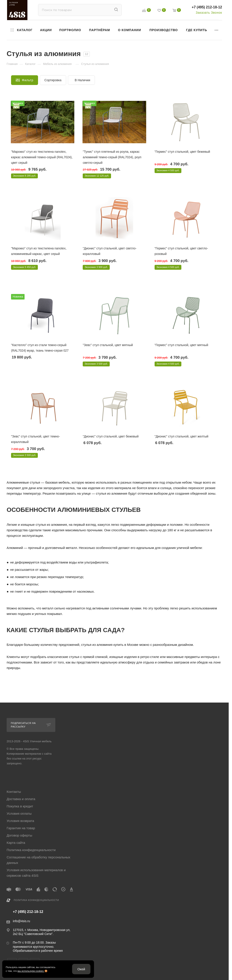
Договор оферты (19, 835)
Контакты (14, 792)
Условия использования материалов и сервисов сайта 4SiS (36, 873)
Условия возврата (20, 821)
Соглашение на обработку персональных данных (38, 860)
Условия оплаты (19, 813)
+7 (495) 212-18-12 (207, 7)
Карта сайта (16, 843)
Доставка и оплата (21, 799)
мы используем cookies (31, 971)
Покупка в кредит (20, 806)
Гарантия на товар (21, 828)
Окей (81, 969)
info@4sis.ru (21, 921)
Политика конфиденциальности (31, 850)
